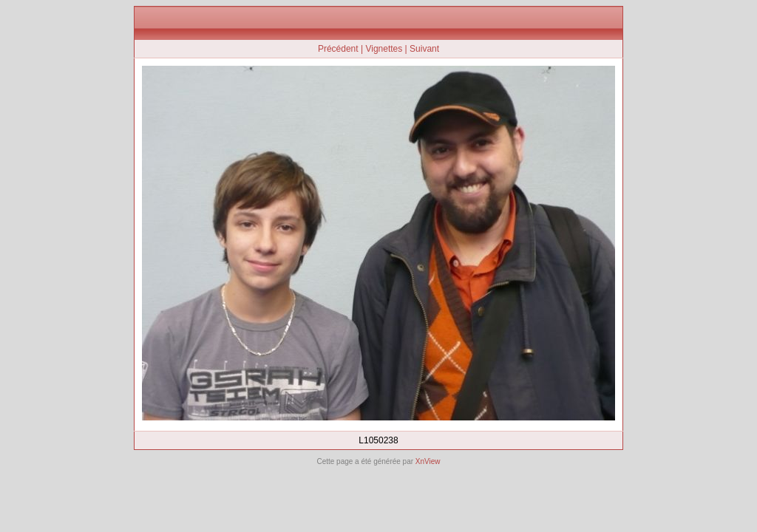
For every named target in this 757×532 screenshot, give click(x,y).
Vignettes (384, 49)
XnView (428, 461)
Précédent (338, 49)
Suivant (424, 49)
